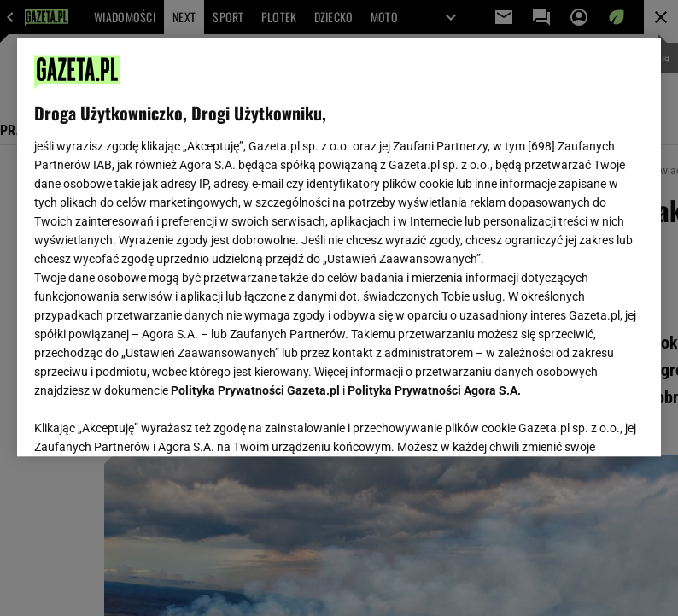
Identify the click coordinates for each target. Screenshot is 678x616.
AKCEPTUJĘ (586, 423)
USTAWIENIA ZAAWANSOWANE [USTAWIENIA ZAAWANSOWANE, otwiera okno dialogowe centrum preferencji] (146, 422)
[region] (339, 247)
